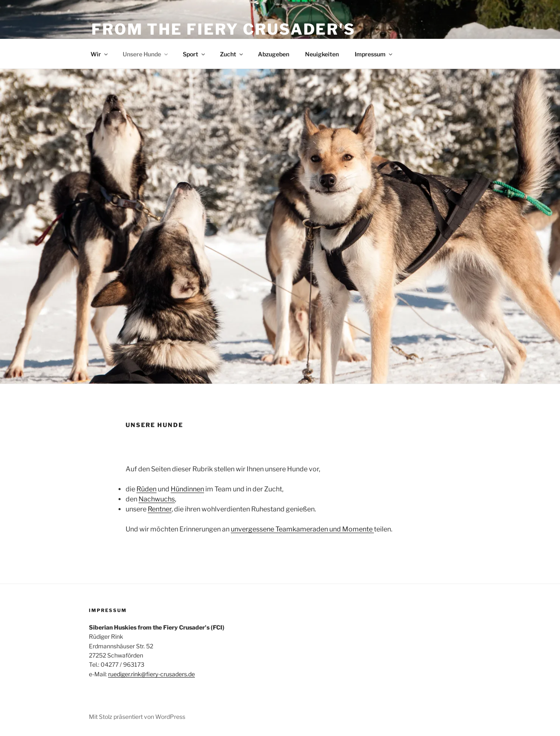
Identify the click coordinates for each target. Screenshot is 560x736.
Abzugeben (274, 54)
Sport (194, 54)
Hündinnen (187, 489)
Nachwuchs (157, 499)
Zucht (232, 54)
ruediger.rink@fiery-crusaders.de (151, 674)
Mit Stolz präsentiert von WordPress (137, 717)
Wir (100, 54)
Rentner (160, 509)
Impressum (374, 54)
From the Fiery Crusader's (223, 29)
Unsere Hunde (146, 54)
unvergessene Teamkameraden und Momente (302, 529)
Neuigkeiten (322, 54)
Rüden (146, 489)
